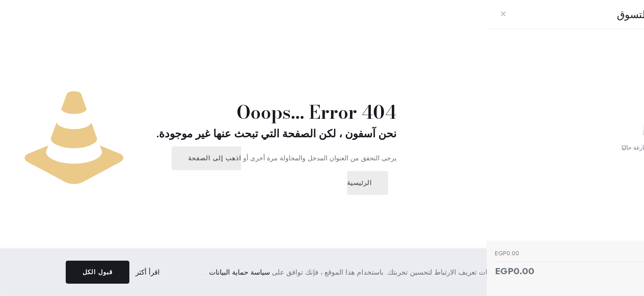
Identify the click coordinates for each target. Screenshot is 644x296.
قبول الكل (98, 272)
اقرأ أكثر (148, 272)
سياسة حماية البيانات (238, 272)
